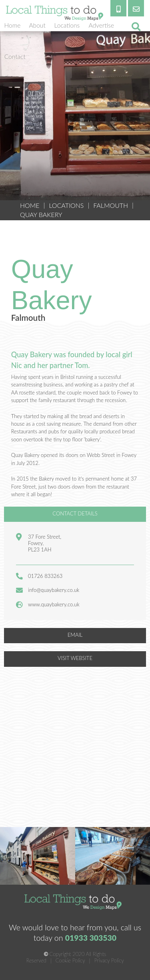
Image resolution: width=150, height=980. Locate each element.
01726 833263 (45, 576)
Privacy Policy (109, 960)
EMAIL (75, 635)
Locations (66, 205)
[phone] (118, 8)
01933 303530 (91, 938)
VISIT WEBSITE (75, 658)
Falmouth (111, 205)
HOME (30, 205)
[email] (136, 8)
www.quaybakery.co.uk (54, 604)
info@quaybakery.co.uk (54, 590)
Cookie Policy (70, 960)
